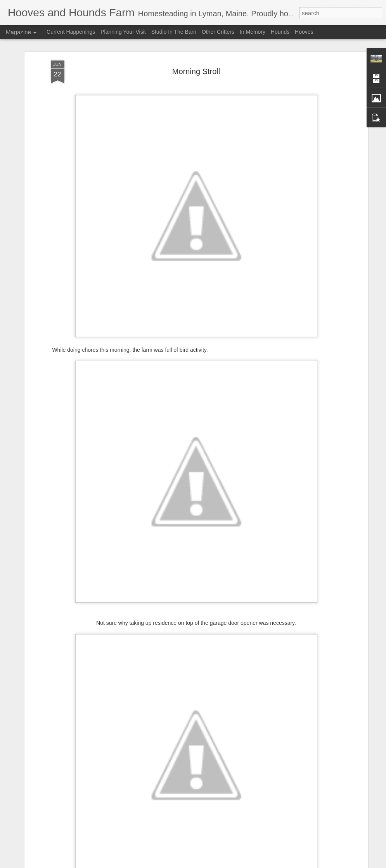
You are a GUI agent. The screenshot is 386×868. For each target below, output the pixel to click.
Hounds (280, 32)
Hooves (304, 32)
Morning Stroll (196, 40)
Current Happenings (72, 32)
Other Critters (218, 32)
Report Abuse (240, 864)
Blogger (217, 864)
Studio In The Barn (174, 32)
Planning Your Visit (123, 32)
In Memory (253, 32)
